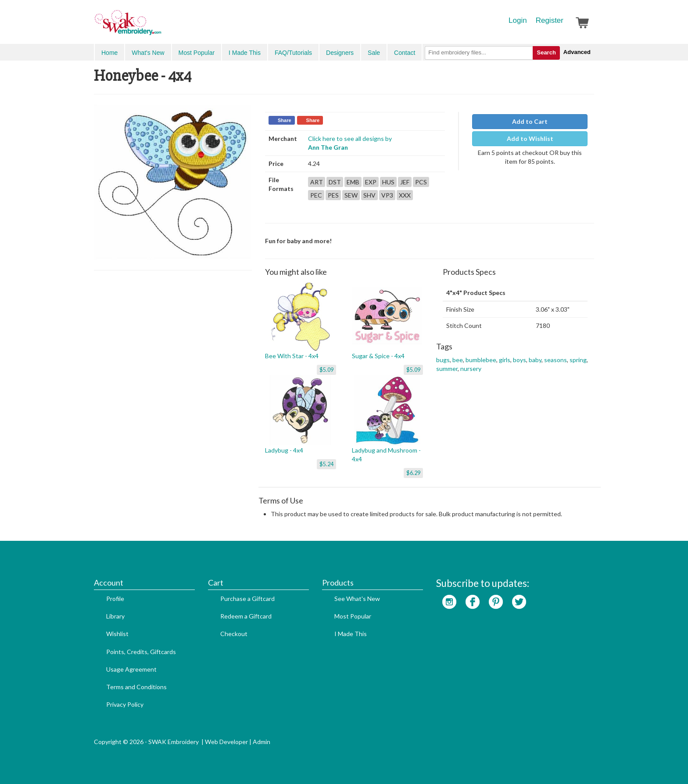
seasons (555, 360)
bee (458, 360)
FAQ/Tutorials (293, 53)
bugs (443, 360)
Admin (262, 742)
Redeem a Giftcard (246, 616)
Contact (405, 53)
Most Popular (197, 53)
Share (285, 120)
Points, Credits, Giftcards (141, 652)
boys (520, 360)
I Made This (245, 53)
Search (546, 52)
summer (447, 369)
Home (109, 53)
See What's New (357, 599)
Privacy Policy (125, 704)
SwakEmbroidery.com (160, 26)
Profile (115, 599)
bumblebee (481, 360)
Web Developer (226, 742)
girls (505, 360)
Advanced (577, 52)
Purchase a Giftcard (247, 599)
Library (115, 616)
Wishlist (117, 634)
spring (578, 360)
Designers (340, 53)
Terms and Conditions (136, 687)
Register (550, 20)
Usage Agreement (131, 669)
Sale (374, 53)
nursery (471, 369)
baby (535, 360)
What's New (148, 53)
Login (518, 20)
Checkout (234, 634)
